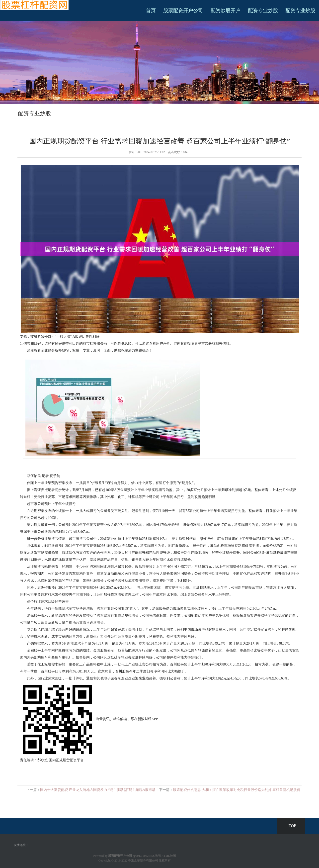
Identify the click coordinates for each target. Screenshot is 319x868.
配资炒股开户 (226, 10)
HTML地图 (169, 856)
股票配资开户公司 (183, 10)
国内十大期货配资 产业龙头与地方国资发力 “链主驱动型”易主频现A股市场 (98, 790)
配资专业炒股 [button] (300, 10)
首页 (151, 10)
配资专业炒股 (263, 10)
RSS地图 (155, 856)
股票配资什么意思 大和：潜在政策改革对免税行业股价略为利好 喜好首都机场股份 (237, 790)
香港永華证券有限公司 (143, 861)
